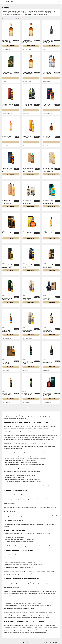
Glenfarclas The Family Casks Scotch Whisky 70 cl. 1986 (27, 42)
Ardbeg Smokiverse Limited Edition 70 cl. (27, 394)
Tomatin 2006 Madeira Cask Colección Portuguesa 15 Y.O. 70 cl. (8, 363)
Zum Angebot (11, 46)
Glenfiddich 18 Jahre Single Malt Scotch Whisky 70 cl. (7, 394)
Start (3, 6)
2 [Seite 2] (30, 408)
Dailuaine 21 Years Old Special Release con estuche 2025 (7, 106)
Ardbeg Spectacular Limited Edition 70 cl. (48, 362)
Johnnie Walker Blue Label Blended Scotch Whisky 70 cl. (7, 170)
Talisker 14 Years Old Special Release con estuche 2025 (27, 266)
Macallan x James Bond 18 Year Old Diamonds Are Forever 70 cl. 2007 (48, 74)
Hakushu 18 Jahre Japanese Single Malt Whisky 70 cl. (7, 74)
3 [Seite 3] (32, 408)
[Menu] (2, 2)
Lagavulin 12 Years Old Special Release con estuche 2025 (8, 298)
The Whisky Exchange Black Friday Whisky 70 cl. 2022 (28, 362)
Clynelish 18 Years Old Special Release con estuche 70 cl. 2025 (28, 138)
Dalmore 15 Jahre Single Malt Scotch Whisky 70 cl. (47, 394)
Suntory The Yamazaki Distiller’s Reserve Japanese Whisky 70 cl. (48, 330)
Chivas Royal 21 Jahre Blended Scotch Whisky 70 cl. (48, 298)
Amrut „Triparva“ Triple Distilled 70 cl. (8, 233)
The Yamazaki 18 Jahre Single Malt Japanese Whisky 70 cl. (48, 42)
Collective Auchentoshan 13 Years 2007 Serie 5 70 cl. (7, 331)
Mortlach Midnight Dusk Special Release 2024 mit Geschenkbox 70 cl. (48, 106)
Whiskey (4, 39)
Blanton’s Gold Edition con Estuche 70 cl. (28, 233)
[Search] (60, 2)
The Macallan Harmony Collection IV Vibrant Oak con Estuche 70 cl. (48, 170)
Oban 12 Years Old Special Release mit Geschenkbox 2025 (27, 330)
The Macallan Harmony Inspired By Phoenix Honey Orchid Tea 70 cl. (28, 171)
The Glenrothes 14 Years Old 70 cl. (47, 137)
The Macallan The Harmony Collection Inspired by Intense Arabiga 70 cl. (7, 138)
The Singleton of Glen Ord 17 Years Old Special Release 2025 (48, 202)
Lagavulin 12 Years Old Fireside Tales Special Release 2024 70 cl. (8, 266)
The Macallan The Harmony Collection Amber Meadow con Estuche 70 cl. (7, 203)
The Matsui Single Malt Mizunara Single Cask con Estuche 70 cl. (28, 202)
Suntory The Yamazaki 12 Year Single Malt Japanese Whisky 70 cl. (48, 267)
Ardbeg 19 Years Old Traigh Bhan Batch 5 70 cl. (27, 106)
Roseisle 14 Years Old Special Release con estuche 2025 (27, 298)
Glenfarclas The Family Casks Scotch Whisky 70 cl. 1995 (28, 74)
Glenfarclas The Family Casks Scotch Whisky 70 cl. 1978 (7, 42)
